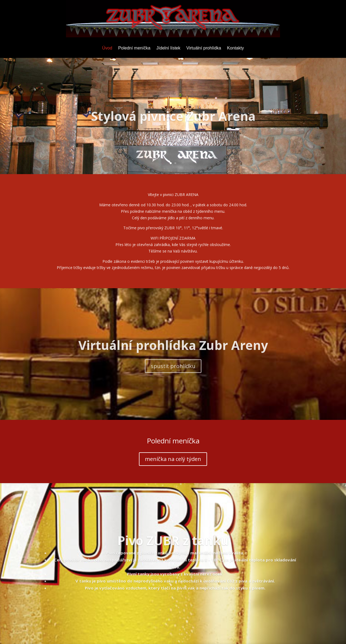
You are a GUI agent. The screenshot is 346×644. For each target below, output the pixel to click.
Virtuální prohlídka (204, 48)
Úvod (107, 48)
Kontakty (235, 48)
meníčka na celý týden (173, 459)
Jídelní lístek (168, 48)
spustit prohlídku (173, 375)
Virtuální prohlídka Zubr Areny (173, 354)
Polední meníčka (134, 48)
